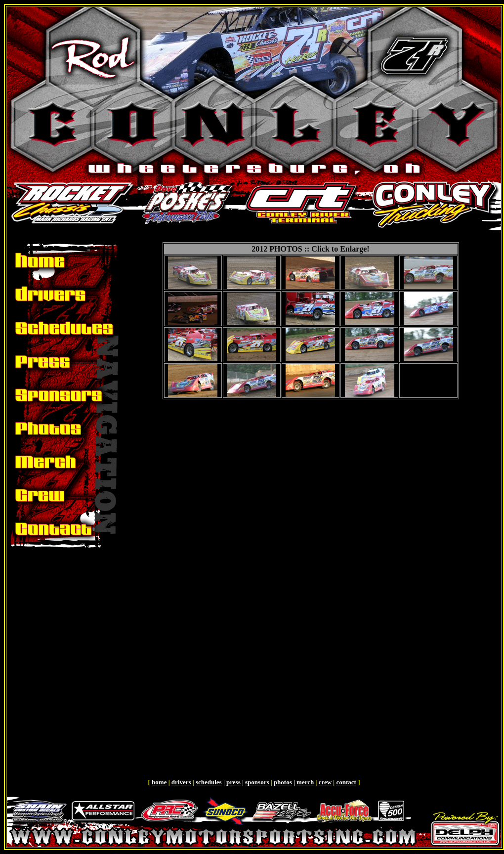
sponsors (257, 782)
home (159, 782)
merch (305, 782)
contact (346, 782)
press (233, 782)
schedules (209, 782)
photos (283, 782)
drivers (181, 782)
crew (325, 782)
